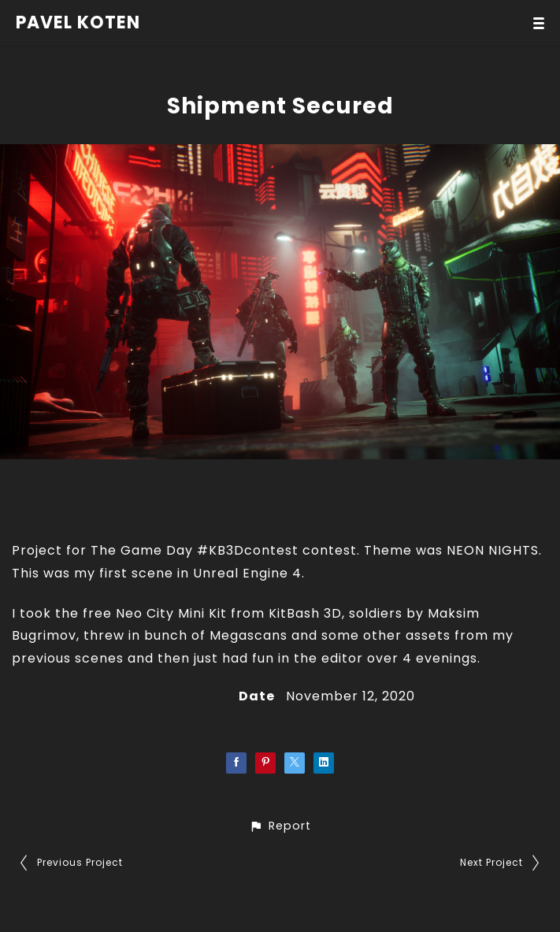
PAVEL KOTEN (78, 23)
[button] (280, 826)
